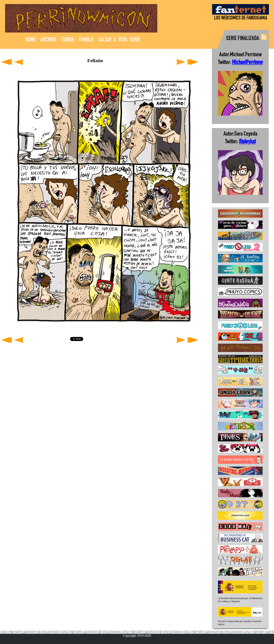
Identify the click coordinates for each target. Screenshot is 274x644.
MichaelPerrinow (247, 63)
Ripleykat (247, 142)
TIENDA (67, 40)
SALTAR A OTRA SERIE (119, 40)
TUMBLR (86, 40)
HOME (31, 40)
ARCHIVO (48, 40)
